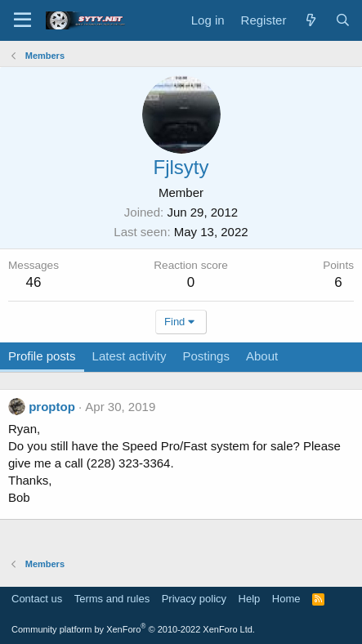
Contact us (37, 599)
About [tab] (262, 356)
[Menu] (22, 20)
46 (34, 282)
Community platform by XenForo (133, 629)
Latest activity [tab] (130, 356)
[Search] (343, 20)
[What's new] (310, 20)
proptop (52, 407)
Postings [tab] (206, 356)
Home (286, 599)
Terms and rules (112, 599)
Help (250, 599)
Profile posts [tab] (42, 356)
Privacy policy (194, 599)
